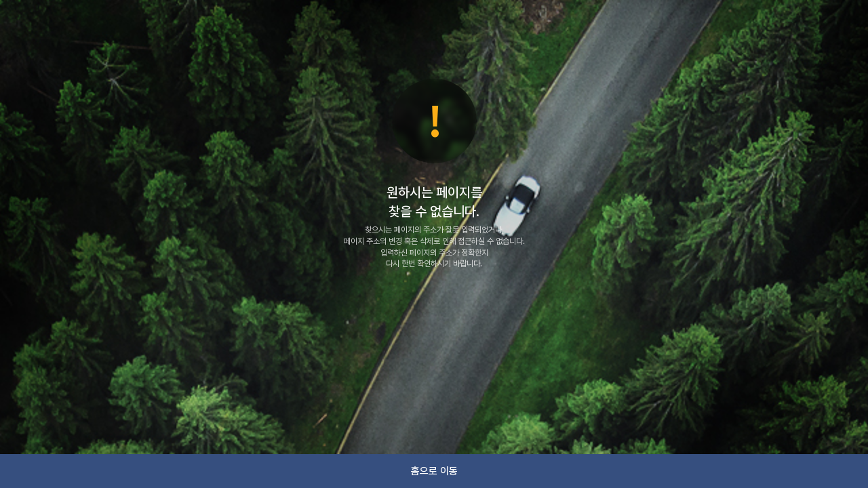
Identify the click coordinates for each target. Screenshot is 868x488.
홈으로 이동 (434, 471)
